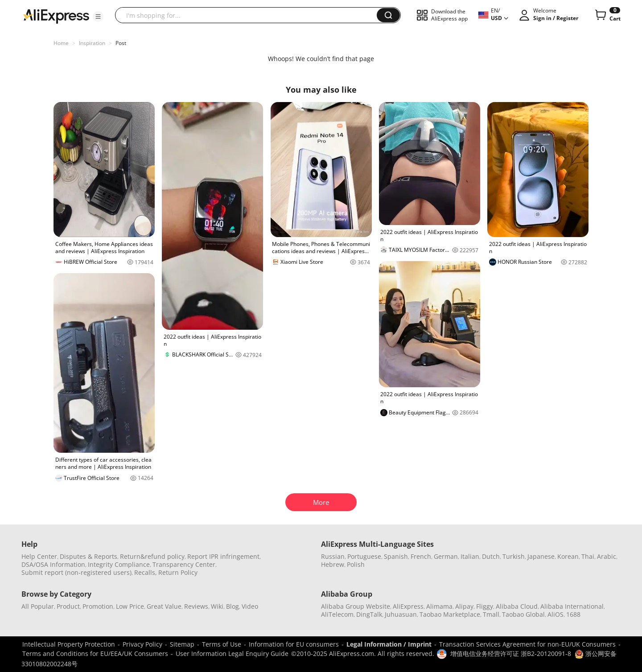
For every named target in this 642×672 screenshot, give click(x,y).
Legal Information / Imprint (389, 644)
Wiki (217, 606)
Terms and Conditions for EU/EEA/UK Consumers (95, 654)
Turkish (514, 556)
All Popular (38, 606)
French (421, 556)
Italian (470, 556)
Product (68, 606)
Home (61, 43)
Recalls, (146, 572)
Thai (588, 556)
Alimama (439, 606)
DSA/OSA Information (53, 564)
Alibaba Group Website (356, 606)
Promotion (98, 606)
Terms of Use (222, 644)
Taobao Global (523, 614)
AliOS (556, 614)
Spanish (396, 556)
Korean (568, 556)
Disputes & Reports (88, 556)
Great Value (164, 606)
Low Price (130, 606)
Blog (233, 606)
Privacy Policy (142, 644)
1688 (573, 614)
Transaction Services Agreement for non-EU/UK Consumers (527, 644)
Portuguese (364, 556)
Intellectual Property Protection (69, 644)
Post (121, 43)
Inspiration (92, 43)
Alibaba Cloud (517, 606)
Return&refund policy (152, 556)
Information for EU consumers (294, 644)
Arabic (607, 556)
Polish (356, 564)
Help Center (39, 556)
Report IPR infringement (223, 556)
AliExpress (408, 606)
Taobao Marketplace (450, 614)
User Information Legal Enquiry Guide (232, 654)
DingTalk (369, 614)
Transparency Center (184, 564)
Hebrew (333, 564)
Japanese (541, 556)
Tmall (491, 614)
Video (250, 606)
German (446, 556)
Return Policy (178, 572)
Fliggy (485, 606)
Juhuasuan (401, 614)
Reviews (196, 606)
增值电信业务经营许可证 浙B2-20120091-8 (511, 654)
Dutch (491, 556)
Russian (333, 556)
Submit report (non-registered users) (76, 572)
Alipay (464, 606)
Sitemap (182, 644)
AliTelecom (337, 614)
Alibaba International (572, 606)
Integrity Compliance (119, 564)
